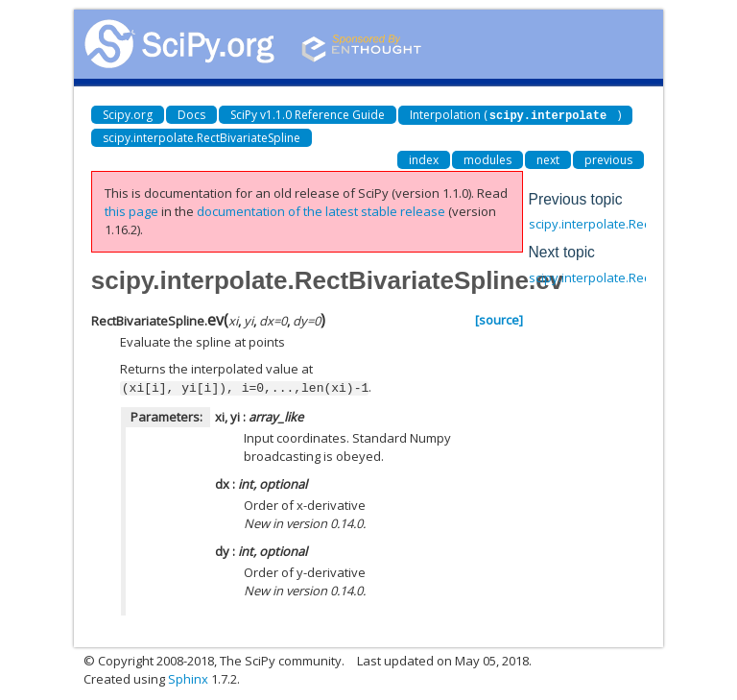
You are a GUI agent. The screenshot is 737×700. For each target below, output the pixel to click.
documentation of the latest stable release (321, 210)
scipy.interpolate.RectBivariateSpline (202, 137)
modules (487, 159)
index (424, 159)
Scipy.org (128, 115)
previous (608, 159)
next (548, 159)
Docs (191, 115)
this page (131, 210)
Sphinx (188, 677)
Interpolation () (515, 115)
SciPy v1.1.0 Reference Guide (308, 115)
